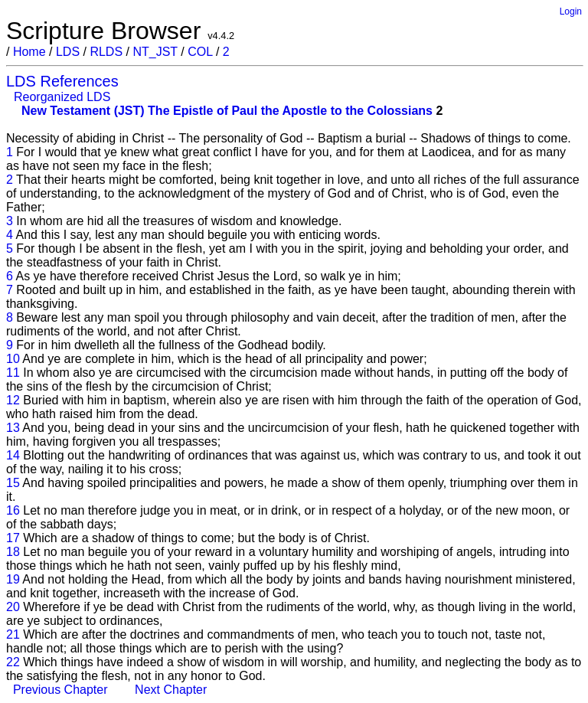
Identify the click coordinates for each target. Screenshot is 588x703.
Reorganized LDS (62, 97)
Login (571, 11)
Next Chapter (171, 690)
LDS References (62, 81)
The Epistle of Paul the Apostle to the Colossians (290, 111)
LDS (68, 52)
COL (200, 52)
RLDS (106, 52)
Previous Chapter (60, 690)
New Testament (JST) (83, 111)
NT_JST (155, 52)
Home (29, 52)
